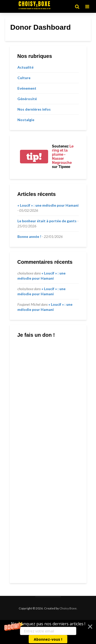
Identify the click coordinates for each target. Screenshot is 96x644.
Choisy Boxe (68, 608)
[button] (48, 632)
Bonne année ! (29, 236)
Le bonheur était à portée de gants (47, 221)
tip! (34, 157)
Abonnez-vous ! (48, 639)
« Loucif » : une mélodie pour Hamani (48, 205)
